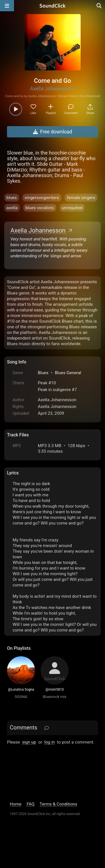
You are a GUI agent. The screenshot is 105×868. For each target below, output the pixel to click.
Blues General (68, 373)
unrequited (72, 208)
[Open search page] (99, 6)
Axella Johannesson (53, 89)
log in (49, 742)
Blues (43, 373)
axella (12, 208)
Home (16, 804)
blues (12, 198)
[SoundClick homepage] (53, 6)
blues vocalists (40, 208)
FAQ (31, 804)
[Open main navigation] (7, 6)
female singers (81, 198)
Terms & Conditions (59, 804)
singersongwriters (42, 198)
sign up (29, 742)
